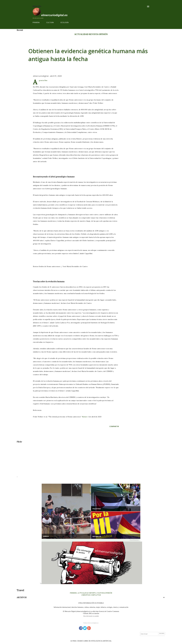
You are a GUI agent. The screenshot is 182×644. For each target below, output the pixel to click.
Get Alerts (162, 633)
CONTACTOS (95, 595)
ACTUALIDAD (81, 34)
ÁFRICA (46, 536)
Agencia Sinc (43, 80)
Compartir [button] (114, 426)
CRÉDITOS (86, 595)
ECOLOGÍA (65, 22)
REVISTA (94, 34)
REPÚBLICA (97, 537)
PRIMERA (36, 22)
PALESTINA (97, 509)
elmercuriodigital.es (54, 15)
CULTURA (50, 22)
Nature (85, 417)
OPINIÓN (103, 34)
